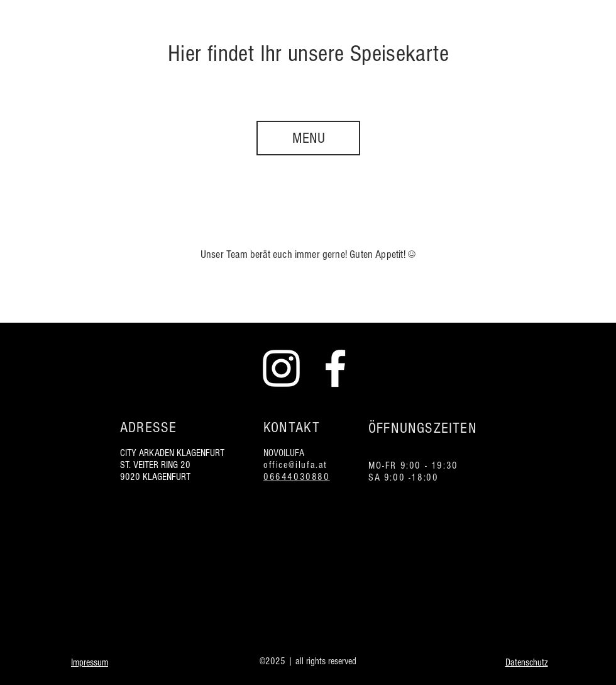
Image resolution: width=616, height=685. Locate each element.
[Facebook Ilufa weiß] (335, 368)
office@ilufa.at (295, 465)
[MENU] (308, 138)
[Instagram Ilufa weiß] (281, 368)
